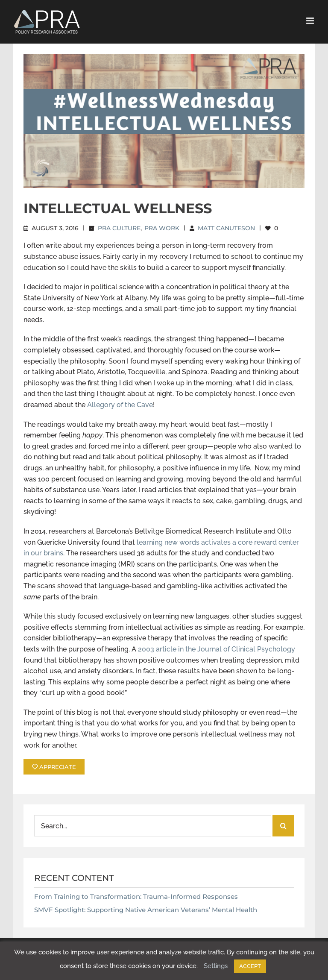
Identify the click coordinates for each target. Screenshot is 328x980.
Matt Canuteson (226, 228)
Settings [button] (216, 966)
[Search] (283, 826)
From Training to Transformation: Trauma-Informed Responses (136, 896)
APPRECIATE (54, 767)
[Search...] (153, 826)
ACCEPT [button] (250, 966)
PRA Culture (119, 228)
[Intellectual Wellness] (164, 121)
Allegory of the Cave (120, 405)
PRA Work (162, 228)
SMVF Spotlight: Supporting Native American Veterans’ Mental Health (146, 910)
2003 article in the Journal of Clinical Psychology (217, 649)
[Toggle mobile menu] (311, 21)
